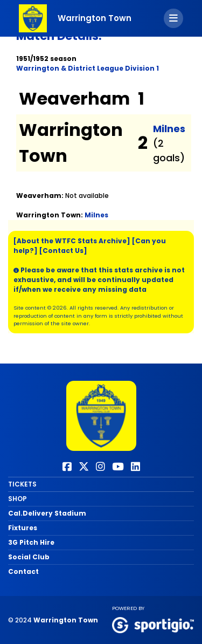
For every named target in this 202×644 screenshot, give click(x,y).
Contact (23, 571)
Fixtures (23, 528)
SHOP (18, 499)
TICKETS (22, 484)
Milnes (169, 129)
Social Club (29, 557)
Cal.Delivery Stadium (47, 513)
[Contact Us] (63, 251)
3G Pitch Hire (31, 542)
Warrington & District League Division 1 (88, 68)
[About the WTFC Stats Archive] (72, 241)
